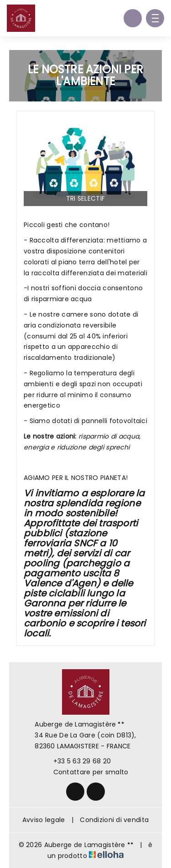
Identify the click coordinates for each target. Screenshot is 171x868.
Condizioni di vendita (114, 820)
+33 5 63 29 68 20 (77, 761)
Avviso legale (44, 820)
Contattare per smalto (86, 772)
